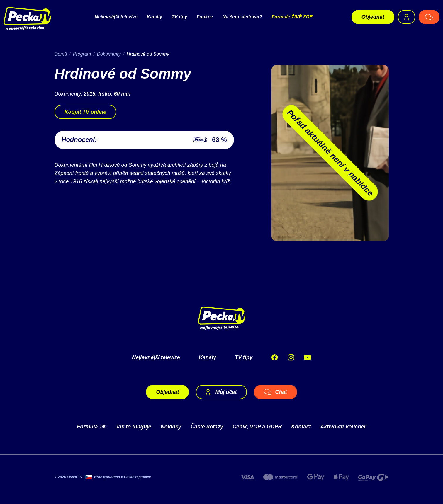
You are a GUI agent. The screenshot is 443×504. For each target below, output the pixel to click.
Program (82, 54)
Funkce (205, 17)
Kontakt (301, 427)
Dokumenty (109, 54)
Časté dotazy (207, 427)
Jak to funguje (133, 427)
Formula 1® (92, 427)
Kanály (155, 17)
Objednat (373, 17)
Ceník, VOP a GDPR (257, 427)
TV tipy (179, 17)
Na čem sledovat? (242, 17)
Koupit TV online (85, 112)
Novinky (171, 427)
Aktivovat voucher (343, 427)
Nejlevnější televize (116, 17)
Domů (61, 54)
